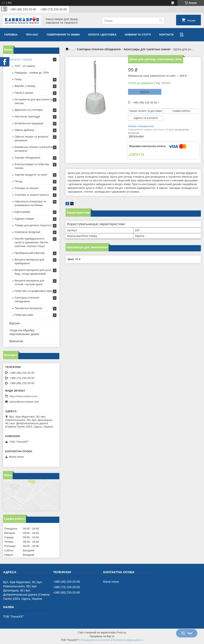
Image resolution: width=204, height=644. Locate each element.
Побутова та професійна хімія (33, 291)
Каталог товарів (21, 59)
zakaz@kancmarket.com (24, 402)
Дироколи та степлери (29, 110)
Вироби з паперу (25, 86)
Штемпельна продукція (29, 123)
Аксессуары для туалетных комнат (147, 49)
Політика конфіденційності (128, 640)
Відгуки (15, 323)
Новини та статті (138, 35)
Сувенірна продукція (27, 232)
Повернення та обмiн (63, 35)
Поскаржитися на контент (96, 640)
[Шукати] (161, 21)
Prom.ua (121, 633)
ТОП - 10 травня (25, 66)
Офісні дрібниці (24, 130)
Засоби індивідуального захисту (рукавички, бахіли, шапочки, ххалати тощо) (32, 242)
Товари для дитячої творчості (33, 225)
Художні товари (24, 219)
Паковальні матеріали (28, 308)
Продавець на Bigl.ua (102, 636)
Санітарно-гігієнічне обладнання (99, 49)
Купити (145, 92)
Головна (11, 35)
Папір (18, 79)
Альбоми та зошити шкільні (32, 195)
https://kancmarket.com (23, 396)
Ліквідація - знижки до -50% (32, 73)
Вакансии (16, 341)
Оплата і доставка (102, 35)
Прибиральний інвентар (30, 253)
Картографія (22, 212)
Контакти (167, 35)
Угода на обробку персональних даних (24, 332)
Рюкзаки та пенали (26, 188)
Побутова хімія (24, 315)
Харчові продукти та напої (31, 175)
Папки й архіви (24, 93)
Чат (187, 633)
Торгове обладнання (27, 158)
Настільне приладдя (27, 116)
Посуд (18, 181)
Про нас (32, 35)
